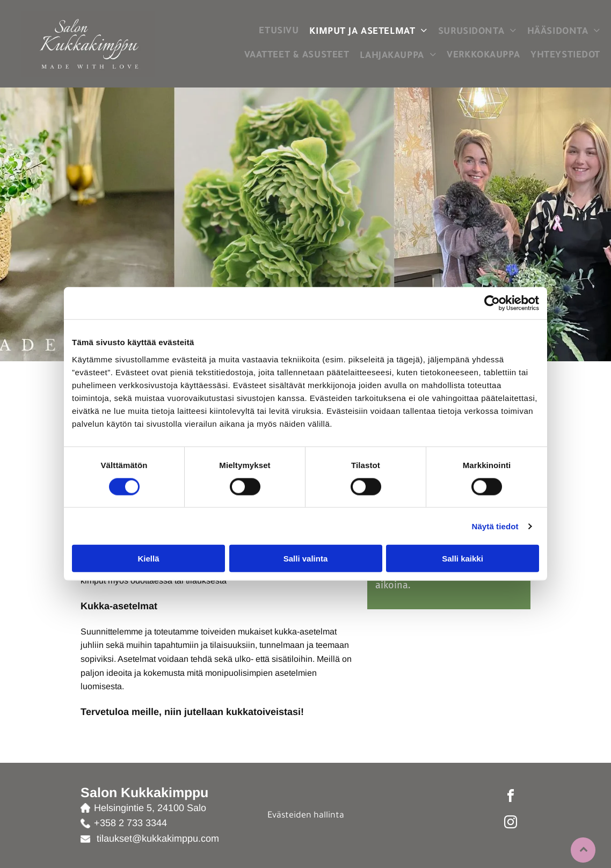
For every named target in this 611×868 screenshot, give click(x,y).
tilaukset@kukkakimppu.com (158, 838)
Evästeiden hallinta (306, 816)
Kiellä (148, 559)
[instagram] (511, 824)
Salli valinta (306, 559)
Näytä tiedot (495, 526)
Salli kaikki (463, 559)
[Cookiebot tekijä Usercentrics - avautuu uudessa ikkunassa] (492, 303)
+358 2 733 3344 (130, 823)
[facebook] (511, 797)
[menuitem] (279, 32)
